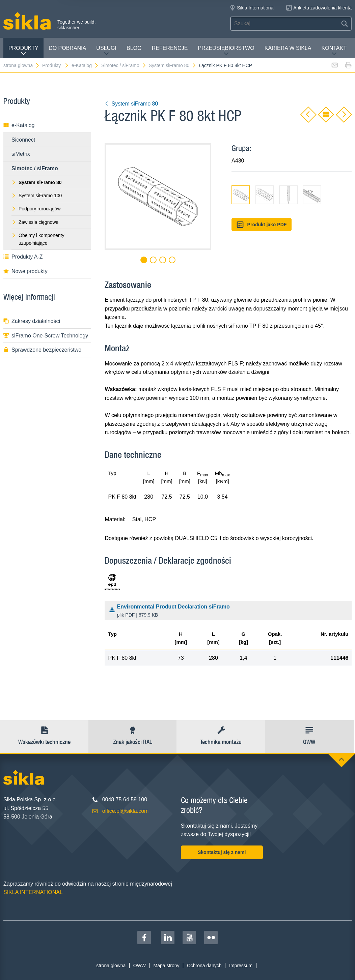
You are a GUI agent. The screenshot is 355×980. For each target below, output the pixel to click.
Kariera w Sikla (288, 48)
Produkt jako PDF (262, 225)
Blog (134, 48)
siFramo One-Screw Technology (46, 336)
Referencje (170, 48)
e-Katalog (85, 65)
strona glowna (22, 65)
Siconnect (23, 140)
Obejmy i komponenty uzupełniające (38, 239)
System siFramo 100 (37, 196)
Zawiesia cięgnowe (35, 222)
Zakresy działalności (32, 321)
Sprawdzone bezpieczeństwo (42, 350)
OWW (140, 966)
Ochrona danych (204, 966)
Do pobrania (67, 48)
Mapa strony (166, 966)
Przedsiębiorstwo (226, 51)
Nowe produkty (25, 271)
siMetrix (21, 154)
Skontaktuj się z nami (222, 852)
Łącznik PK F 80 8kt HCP (225, 65)
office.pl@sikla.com (126, 811)
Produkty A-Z (23, 257)
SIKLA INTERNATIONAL (33, 892)
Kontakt (334, 51)
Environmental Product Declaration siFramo (230, 611)
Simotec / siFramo (124, 65)
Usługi (106, 51)
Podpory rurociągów (36, 209)
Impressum (241, 966)
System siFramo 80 (173, 65)
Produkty (23, 51)
